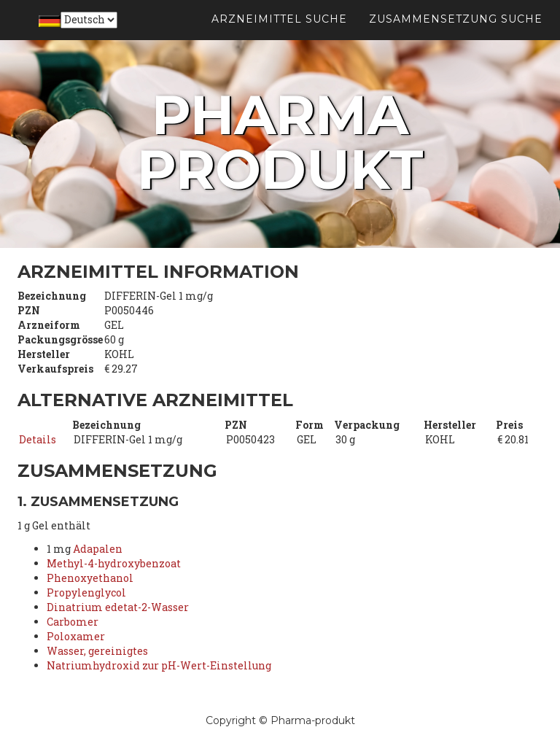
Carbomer (73, 622)
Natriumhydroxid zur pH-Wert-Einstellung (159, 665)
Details (38, 439)
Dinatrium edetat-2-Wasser (118, 607)
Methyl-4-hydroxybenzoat (114, 563)
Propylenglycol (86, 592)
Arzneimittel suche (279, 36)
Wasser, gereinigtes (97, 651)
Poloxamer (76, 636)
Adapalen (98, 549)
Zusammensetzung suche (456, 36)
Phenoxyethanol (90, 578)
